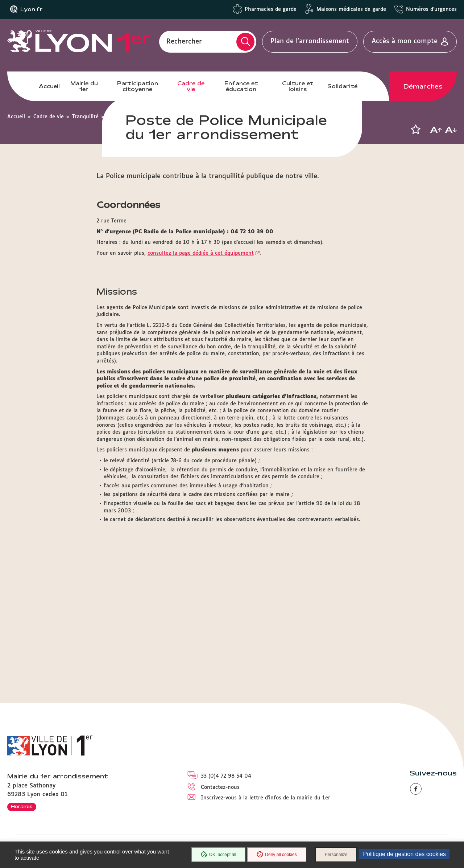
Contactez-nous (220, 787)
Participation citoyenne (138, 86)
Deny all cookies (277, 855)
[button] (415, 130)
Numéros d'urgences (431, 9)
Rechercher (184, 41)
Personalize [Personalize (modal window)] (336, 855)
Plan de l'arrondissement (310, 41)
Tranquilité (85, 117)
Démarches (423, 86)
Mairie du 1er (84, 86)
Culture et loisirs (298, 86)
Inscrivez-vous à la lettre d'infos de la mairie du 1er (266, 798)
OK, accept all (219, 855)
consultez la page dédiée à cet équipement (201, 396)
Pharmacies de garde (271, 9)
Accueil (49, 86)
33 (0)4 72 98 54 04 (226, 776)
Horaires (22, 806)
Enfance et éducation (241, 86)
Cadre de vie (191, 86)
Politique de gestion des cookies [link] (404, 854)
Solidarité (342, 86)
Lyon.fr (32, 9)
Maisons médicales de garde (351, 9)
